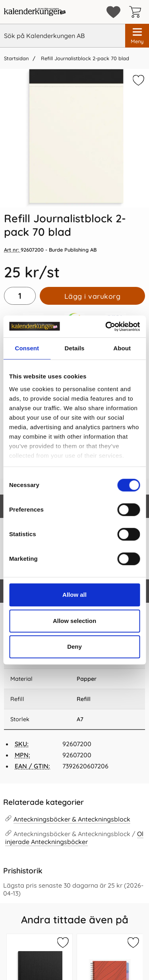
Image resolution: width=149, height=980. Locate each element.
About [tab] (122, 348)
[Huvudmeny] (137, 36)
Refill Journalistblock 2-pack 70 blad (84, 58)
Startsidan (16, 58)
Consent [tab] (27, 348)
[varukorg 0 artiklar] (137, 12)
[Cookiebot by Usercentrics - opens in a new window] (106, 327)
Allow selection (74, 621)
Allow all (74, 595)
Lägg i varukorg (93, 296)
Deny (74, 647)
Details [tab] (75, 348)
